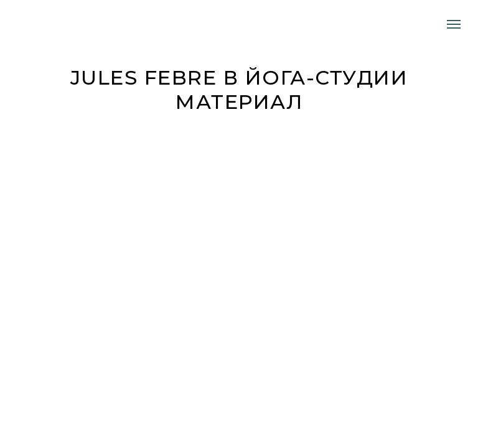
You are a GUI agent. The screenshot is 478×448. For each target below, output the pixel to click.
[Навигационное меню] (454, 24)
